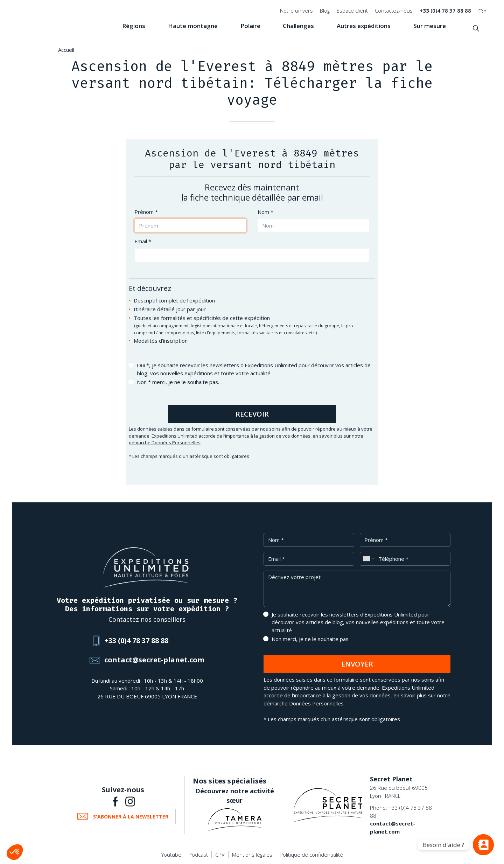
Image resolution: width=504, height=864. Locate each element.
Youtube (171, 855)
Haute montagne (193, 26)
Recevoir (252, 414)
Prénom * (146, 212)
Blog (325, 11)
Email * (143, 241)
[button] (15, 852)
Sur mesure (430, 26)
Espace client (352, 11)
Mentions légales (252, 855)
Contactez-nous (394, 11)
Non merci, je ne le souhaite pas (310, 639)
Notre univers (296, 11)
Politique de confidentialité (311, 855)
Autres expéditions (364, 26)
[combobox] (368, 559)
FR (481, 11)
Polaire (250, 26)
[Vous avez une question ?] (483, 845)
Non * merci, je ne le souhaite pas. (178, 382)
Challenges (298, 26)
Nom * (265, 212)
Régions (134, 26)
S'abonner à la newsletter (131, 817)
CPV (220, 855)
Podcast (198, 855)
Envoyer (357, 664)
